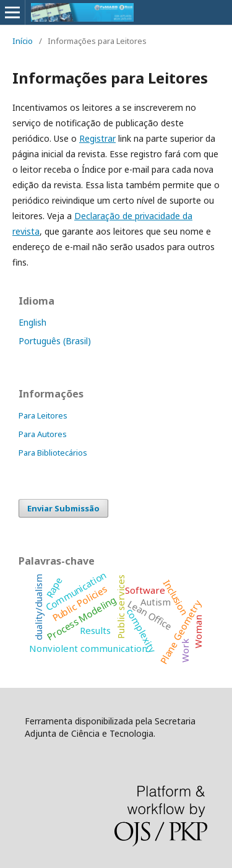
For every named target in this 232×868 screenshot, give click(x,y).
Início (23, 41)
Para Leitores (43, 415)
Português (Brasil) (55, 341)
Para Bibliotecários (53, 453)
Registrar (97, 138)
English (32, 322)
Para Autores (43, 434)
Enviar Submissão (63, 508)
